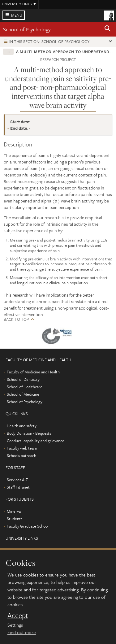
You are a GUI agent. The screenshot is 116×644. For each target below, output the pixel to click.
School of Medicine (23, 394)
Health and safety (22, 426)
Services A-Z (17, 480)
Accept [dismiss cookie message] (18, 616)
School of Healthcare (25, 387)
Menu (17, 15)
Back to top (16, 319)
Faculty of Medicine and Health (33, 372)
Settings (15, 625)
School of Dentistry (23, 379)
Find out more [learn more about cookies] (22, 632)
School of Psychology (27, 29)
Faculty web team (22, 448)
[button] (108, 29)
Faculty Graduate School (28, 526)
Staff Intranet (18, 487)
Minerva (14, 511)
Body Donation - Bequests (29, 433)
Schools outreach (21, 455)
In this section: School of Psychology (49, 41)
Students (15, 519)
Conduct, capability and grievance (36, 441)
